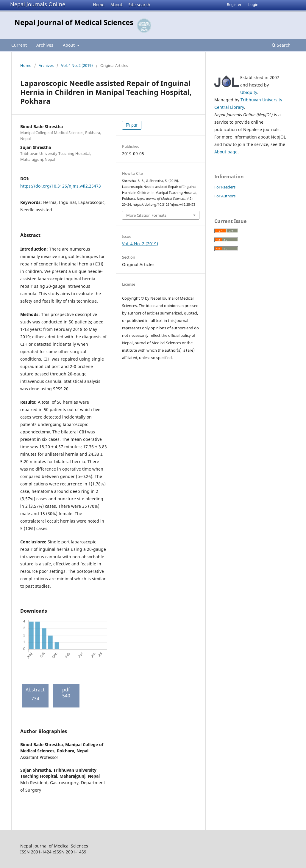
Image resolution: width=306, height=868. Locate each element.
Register (234, 4)
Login (253, 4)
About (116, 5)
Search (281, 45)
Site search (139, 5)
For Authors (225, 196)
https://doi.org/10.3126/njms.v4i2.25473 (61, 186)
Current (19, 45)
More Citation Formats (146, 215)
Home (99, 5)
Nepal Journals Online (38, 4)
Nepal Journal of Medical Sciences (74, 22)
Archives (45, 45)
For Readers (225, 187)
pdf (134, 125)
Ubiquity (249, 92)
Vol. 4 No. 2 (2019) (77, 65)
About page (226, 152)
